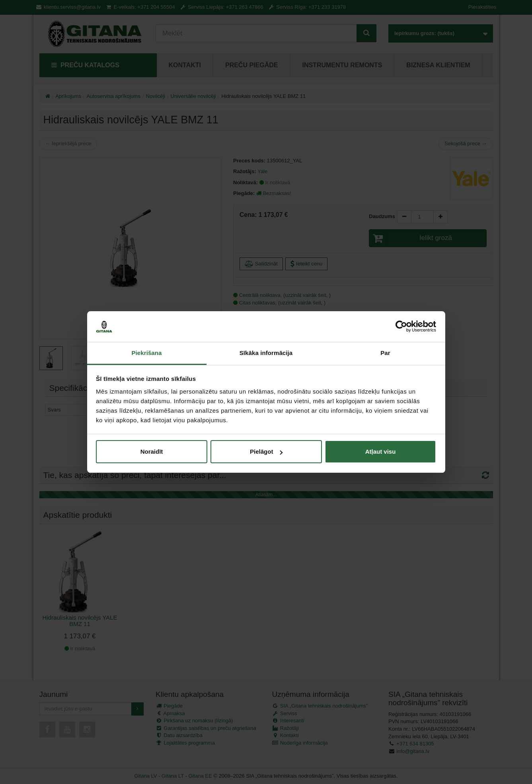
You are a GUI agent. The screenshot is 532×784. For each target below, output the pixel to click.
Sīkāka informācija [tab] (266, 353)
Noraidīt (152, 451)
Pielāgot (266, 451)
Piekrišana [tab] (146, 353)
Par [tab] (385, 353)
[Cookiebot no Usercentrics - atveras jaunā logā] (401, 327)
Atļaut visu (381, 451)
